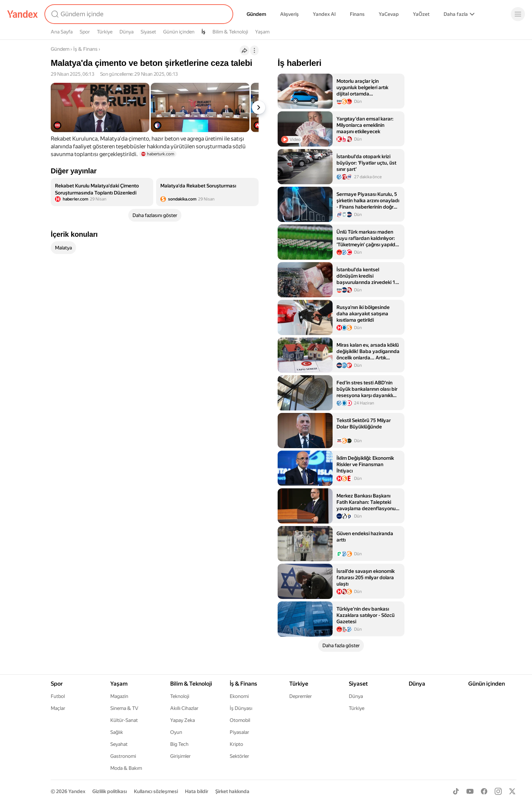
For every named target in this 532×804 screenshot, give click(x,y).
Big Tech (179, 744)
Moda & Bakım (126, 768)
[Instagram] (498, 791)
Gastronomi (123, 756)
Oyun (176, 732)
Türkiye (105, 32)
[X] (512, 791)
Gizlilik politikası (110, 791)
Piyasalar (239, 732)
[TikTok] (456, 791)
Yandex (77, 791)
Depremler (301, 696)
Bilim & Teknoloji (230, 32)
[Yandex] (23, 14)
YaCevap (389, 14)
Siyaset (148, 32)
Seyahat (119, 744)
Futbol (58, 696)
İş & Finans (85, 49)
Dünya (126, 32)
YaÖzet (421, 14)
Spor (85, 32)
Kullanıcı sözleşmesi (156, 791)
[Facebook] (484, 791)
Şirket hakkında (232, 791)
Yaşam (262, 32)
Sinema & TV (124, 708)
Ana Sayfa (62, 32)
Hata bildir (197, 791)
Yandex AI (324, 14)
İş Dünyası (241, 708)
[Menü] (518, 14)
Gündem (256, 14)
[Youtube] (470, 791)
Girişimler (180, 756)
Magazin (119, 696)
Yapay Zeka (183, 720)
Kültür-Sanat (124, 720)
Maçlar (58, 708)
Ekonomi (239, 696)
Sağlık (117, 732)
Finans (357, 14)
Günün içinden (179, 32)
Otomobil (240, 720)
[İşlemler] (254, 50)
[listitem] (102, 192)
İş (203, 32)
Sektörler (239, 756)
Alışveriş (289, 14)
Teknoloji (180, 696)
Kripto (236, 744)
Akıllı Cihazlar (184, 708)
